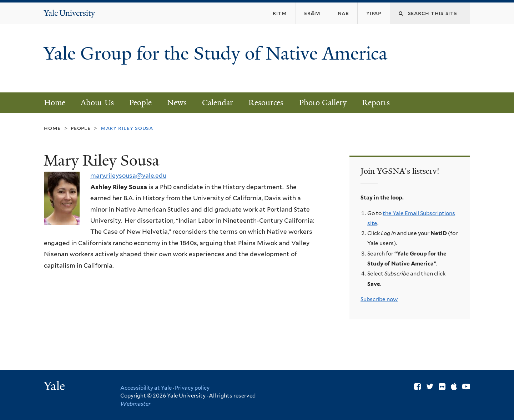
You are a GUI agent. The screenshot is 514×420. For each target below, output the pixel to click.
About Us (97, 103)
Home (55, 103)
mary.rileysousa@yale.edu (128, 176)
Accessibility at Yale (146, 388)
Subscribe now (379, 299)
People (140, 103)
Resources (266, 103)
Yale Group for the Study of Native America (215, 64)
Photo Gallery (323, 103)
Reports (376, 103)
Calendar (218, 103)
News (177, 103)
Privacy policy (192, 388)
